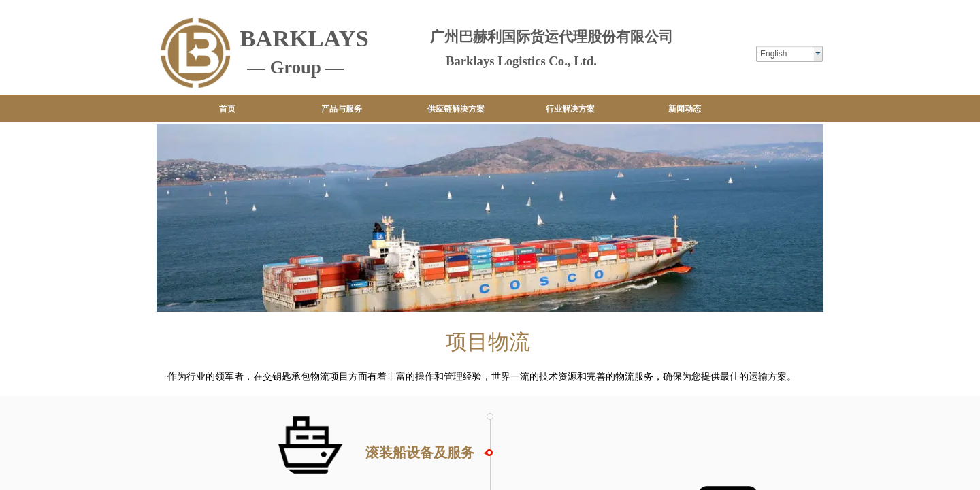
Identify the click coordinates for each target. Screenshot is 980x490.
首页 (227, 109)
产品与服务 (342, 109)
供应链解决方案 (456, 109)
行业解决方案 (570, 109)
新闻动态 (685, 109)
